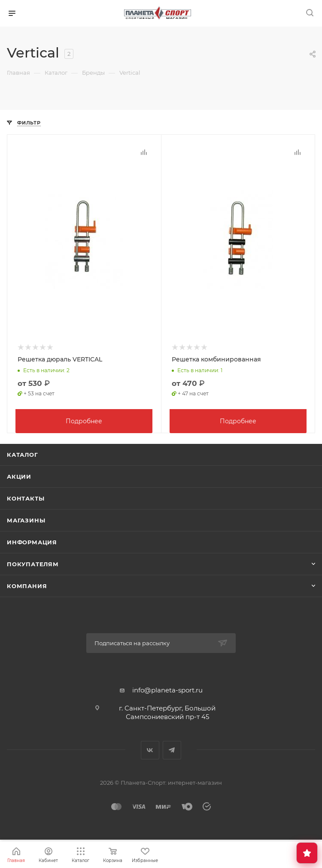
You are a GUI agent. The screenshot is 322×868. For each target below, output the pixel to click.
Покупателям (33, 563)
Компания (27, 585)
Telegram (172, 749)
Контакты (26, 498)
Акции (19, 476)
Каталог (23, 454)
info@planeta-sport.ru (167, 689)
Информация (32, 541)
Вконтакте (150, 749)
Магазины (26, 519)
